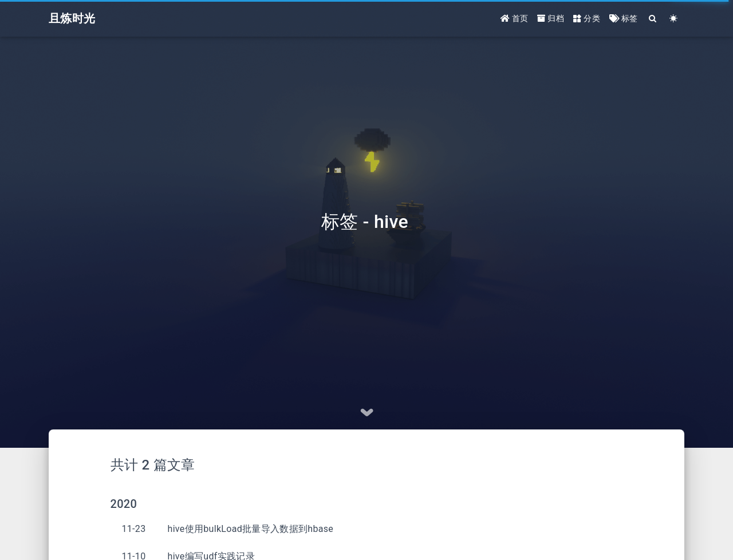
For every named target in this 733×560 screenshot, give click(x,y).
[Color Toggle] (674, 19)
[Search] (653, 19)
